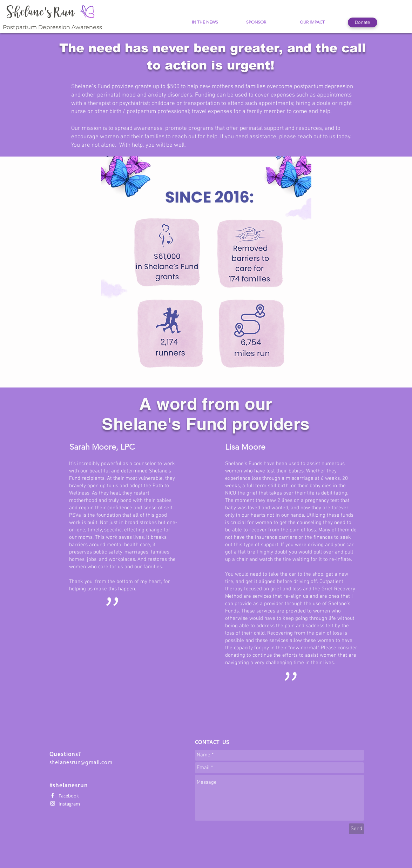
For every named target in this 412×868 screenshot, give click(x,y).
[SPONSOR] (256, 22)
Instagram (69, 804)
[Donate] (363, 22)
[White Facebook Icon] (53, 795)
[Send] (356, 829)
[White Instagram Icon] (53, 803)
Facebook (69, 796)
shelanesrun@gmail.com (81, 763)
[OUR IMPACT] (312, 22)
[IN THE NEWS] (205, 22)
